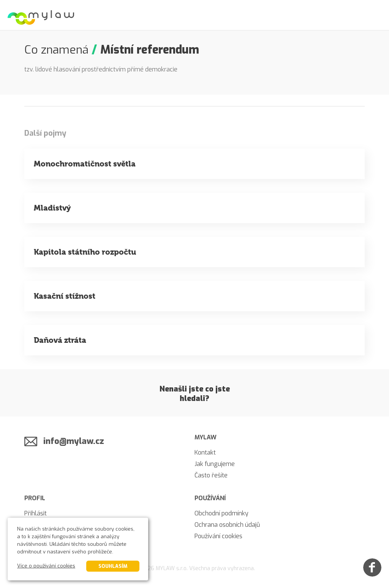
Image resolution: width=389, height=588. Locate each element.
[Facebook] (372, 567)
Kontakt (205, 452)
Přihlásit (36, 513)
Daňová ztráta (60, 340)
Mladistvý (52, 208)
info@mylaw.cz (74, 441)
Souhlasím (113, 566)
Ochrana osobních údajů (227, 525)
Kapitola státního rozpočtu (85, 252)
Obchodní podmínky (221, 513)
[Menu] (374, 15)
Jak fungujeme (215, 464)
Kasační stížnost (65, 296)
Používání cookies (218, 536)
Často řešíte (211, 475)
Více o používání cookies (46, 566)
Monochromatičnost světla (85, 164)
